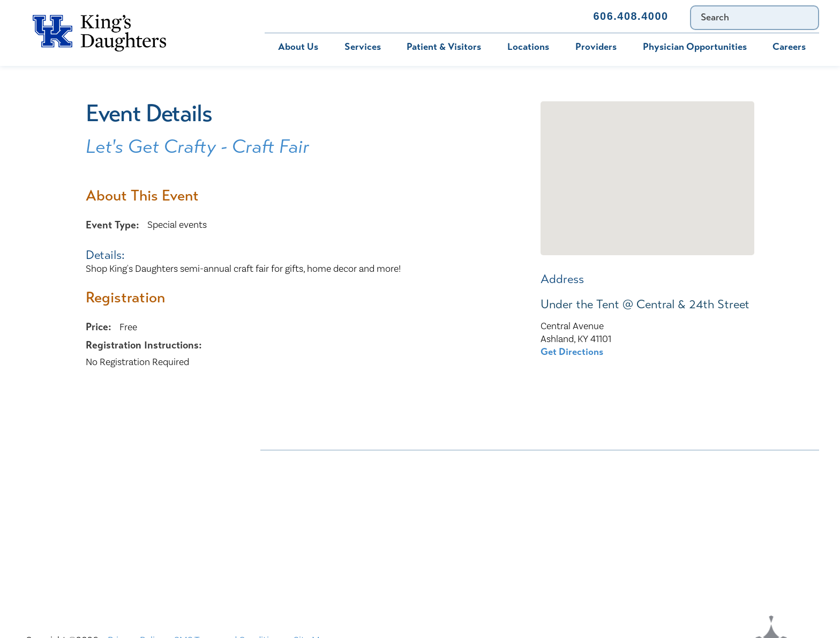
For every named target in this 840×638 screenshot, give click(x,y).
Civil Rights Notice (486, 484)
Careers (789, 47)
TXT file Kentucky (483, 547)
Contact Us (545, 16)
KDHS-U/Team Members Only (508, 505)
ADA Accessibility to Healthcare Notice (530, 463)
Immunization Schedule (446, 16)
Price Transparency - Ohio (687, 526)
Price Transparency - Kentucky (509, 526)
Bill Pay (290, 16)
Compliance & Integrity (681, 484)
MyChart (351, 16)
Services (363, 47)
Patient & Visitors (444, 47)
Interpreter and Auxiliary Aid (320, 505)
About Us (298, 47)
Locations (528, 47)
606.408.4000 (631, 16)
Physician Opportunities (695, 47)
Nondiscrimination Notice (315, 463)
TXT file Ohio (660, 547)
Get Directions (572, 352)
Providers (596, 47)
